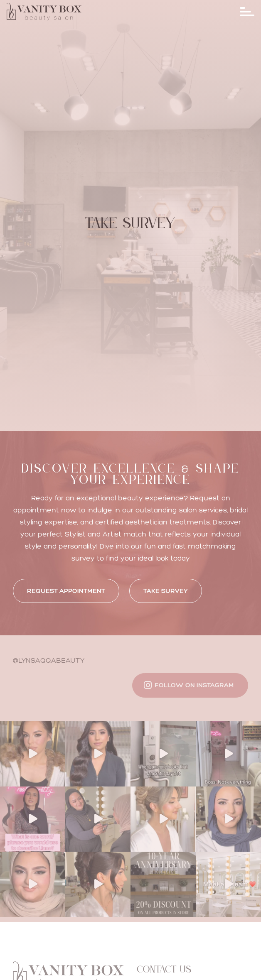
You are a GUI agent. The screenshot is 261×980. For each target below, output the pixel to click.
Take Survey (166, 591)
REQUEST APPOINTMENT (66, 591)
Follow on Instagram (194, 685)
